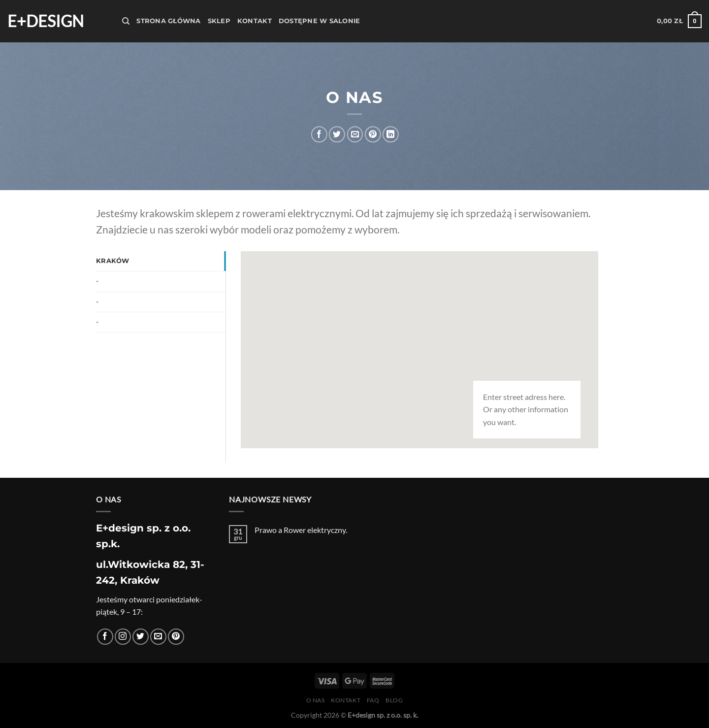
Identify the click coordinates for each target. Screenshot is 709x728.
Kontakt (255, 21)
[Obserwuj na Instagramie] (123, 637)
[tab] (161, 261)
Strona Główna (168, 21)
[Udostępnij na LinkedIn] (391, 134)
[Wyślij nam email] (158, 637)
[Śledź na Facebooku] (105, 637)
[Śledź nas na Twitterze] (141, 637)
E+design (46, 21)
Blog (394, 700)
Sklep (219, 21)
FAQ (373, 700)
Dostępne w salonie (320, 21)
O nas (316, 700)
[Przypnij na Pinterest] (372, 134)
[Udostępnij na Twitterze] (337, 134)
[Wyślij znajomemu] (355, 134)
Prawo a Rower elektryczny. (301, 530)
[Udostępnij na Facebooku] (319, 134)
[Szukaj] (126, 21)
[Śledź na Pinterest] (176, 637)
